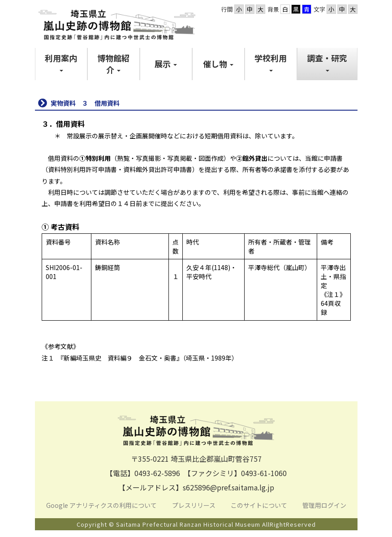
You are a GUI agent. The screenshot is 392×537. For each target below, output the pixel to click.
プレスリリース (194, 505)
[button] (61, 64)
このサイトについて (260, 505)
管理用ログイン (324, 505)
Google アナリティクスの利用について (101, 505)
